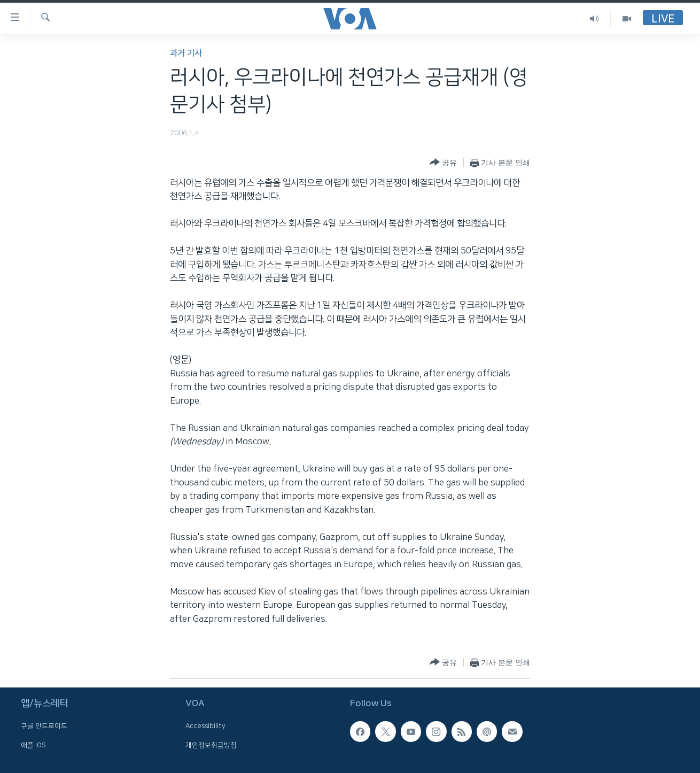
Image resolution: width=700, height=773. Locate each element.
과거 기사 (186, 53)
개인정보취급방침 (211, 745)
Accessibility (205, 726)
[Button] (443, 163)
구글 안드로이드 (44, 726)
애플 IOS (33, 745)
